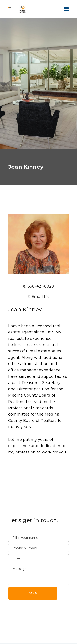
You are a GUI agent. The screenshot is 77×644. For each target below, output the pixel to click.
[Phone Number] (38, 548)
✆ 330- (30, 286)
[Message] (38, 575)
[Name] (38, 538)
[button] (66, 9)
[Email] (38, 558)
